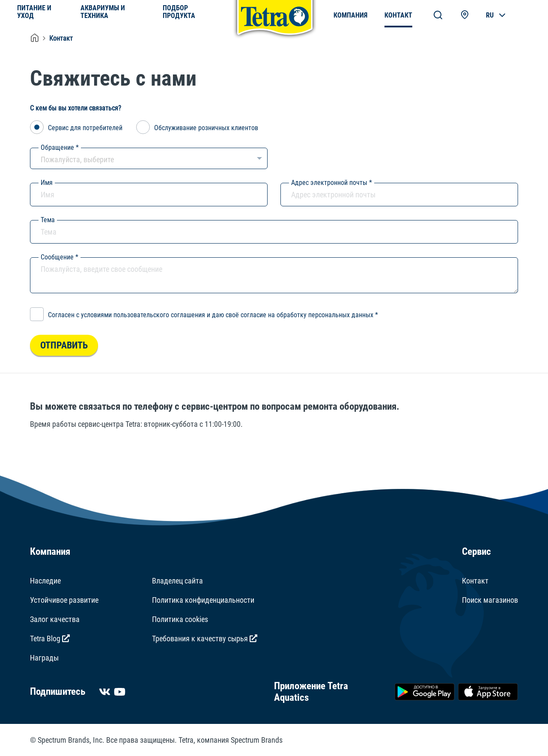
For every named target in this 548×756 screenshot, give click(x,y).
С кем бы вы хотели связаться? (76, 108)
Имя (47, 183)
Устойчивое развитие (64, 600)
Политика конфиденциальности (203, 600)
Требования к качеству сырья (205, 638)
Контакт (61, 38)
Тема (48, 220)
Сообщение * (60, 257)
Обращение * (60, 147)
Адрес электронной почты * (332, 183)
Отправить (64, 345)
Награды (44, 658)
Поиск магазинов (490, 600)
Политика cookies (180, 619)
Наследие (45, 581)
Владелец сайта (177, 581)
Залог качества (55, 619)
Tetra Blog (50, 638)
